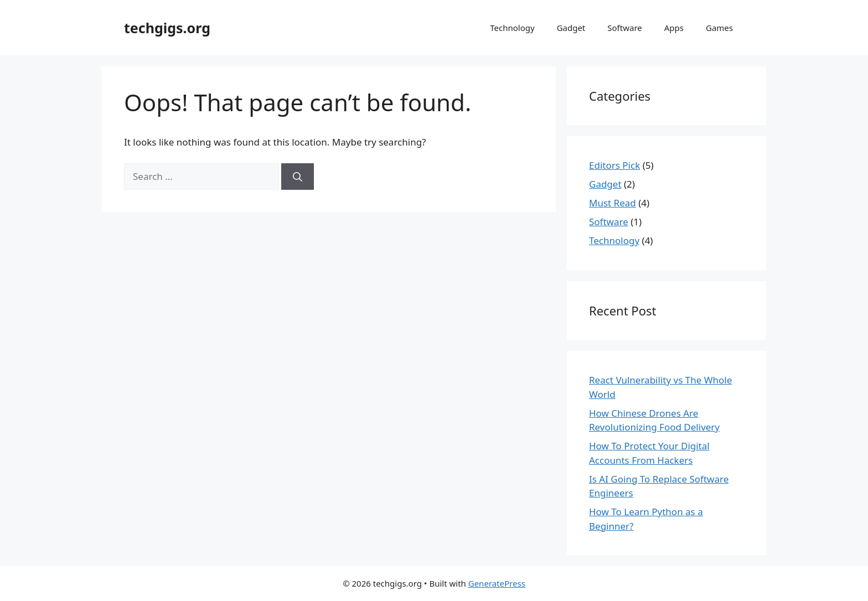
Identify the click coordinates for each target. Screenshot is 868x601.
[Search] (298, 177)
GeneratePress (497, 583)
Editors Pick (614, 165)
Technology (512, 28)
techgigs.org (167, 28)
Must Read (613, 203)
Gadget (571, 28)
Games (719, 28)
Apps (674, 28)
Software (624, 28)
